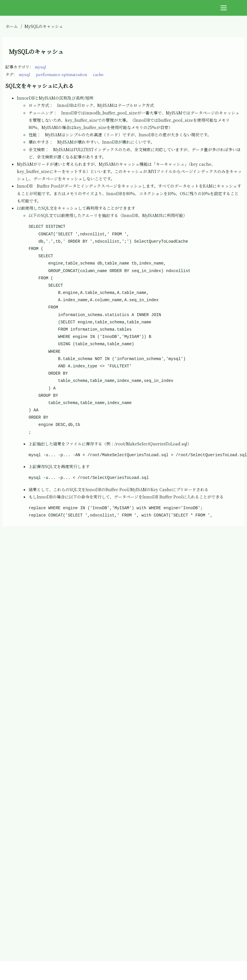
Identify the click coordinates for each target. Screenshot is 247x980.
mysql (41, 67)
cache (107, 74)
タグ (9, 74)
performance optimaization (66, 74)
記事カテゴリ (17, 67)
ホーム (12, 26)
